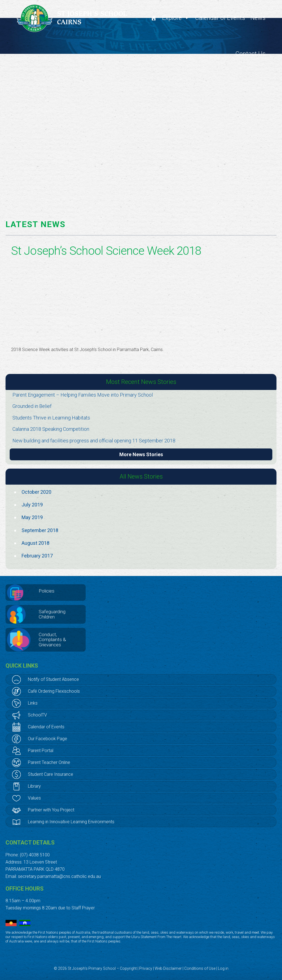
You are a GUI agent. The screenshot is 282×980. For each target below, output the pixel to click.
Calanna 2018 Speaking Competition (51, 429)
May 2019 (32, 517)
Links (33, 703)
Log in (223, 968)
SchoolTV (37, 715)
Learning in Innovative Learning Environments (71, 822)
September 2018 (40, 530)
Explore (176, 18)
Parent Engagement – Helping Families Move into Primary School (83, 395)
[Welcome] (154, 18)
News (258, 18)
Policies (47, 591)
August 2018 (35, 543)
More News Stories (141, 454)
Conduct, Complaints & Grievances (52, 640)
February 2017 (37, 556)
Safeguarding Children (52, 614)
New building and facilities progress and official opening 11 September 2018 (94, 441)
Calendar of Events (220, 18)
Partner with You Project (51, 810)
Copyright (128, 968)
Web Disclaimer (168, 968)
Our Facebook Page (48, 739)
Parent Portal (41, 751)
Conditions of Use (200, 968)
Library (34, 786)
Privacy (146, 968)
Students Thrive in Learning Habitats (51, 418)
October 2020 (36, 492)
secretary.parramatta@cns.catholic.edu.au (59, 876)
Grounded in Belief (32, 406)
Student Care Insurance (51, 774)
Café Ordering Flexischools (54, 691)
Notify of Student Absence (53, 679)
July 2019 (32, 505)
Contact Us (250, 54)
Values (34, 798)
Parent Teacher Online (49, 762)
